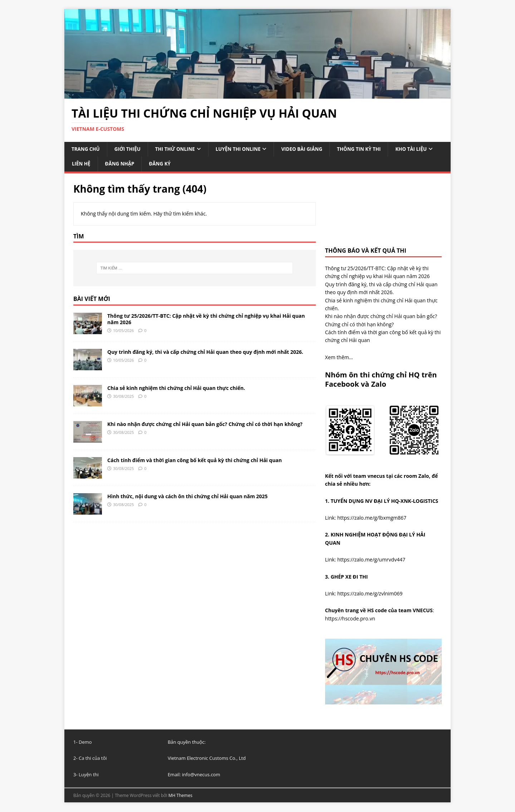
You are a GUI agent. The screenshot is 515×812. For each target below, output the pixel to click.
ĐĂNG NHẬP (175, 164)
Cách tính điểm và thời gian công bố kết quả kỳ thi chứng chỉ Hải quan (195, 461)
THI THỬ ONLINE (178, 149)
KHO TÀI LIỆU (88, 164)
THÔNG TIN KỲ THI (368, 149)
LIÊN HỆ (135, 164)
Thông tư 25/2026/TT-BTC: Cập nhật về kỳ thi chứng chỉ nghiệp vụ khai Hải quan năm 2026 (206, 320)
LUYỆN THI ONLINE (243, 149)
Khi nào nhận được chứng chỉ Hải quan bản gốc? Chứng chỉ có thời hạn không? (205, 425)
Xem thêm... (339, 358)
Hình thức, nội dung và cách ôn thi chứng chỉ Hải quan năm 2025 (187, 497)
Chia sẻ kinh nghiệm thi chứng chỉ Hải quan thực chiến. (176, 389)
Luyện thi (89, 775)
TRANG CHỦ (86, 149)
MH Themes (180, 796)
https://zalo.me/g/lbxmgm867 (372, 518)
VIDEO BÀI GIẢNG (309, 149)
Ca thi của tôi (93, 759)
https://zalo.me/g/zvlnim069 (370, 594)
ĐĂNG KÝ (216, 164)
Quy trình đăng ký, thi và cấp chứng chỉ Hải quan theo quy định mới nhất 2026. (205, 353)
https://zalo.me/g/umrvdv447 (371, 560)
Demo (85, 743)
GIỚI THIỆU (129, 149)
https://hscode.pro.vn (350, 619)
